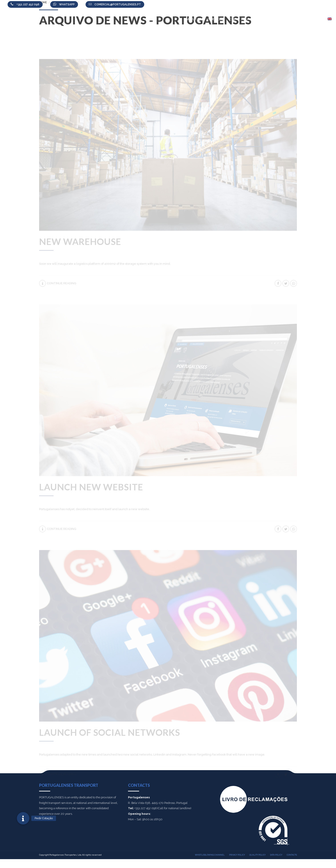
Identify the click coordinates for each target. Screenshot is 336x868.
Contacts (312, 19)
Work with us (284, 19)
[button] (23, 818)
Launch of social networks (110, 732)
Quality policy (257, 855)
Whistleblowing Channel (210, 855)
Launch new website (91, 487)
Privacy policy (237, 855)
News (261, 19)
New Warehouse (80, 242)
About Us (194, 19)
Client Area (239, 19)
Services (215, 19)
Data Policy (276, 855)
